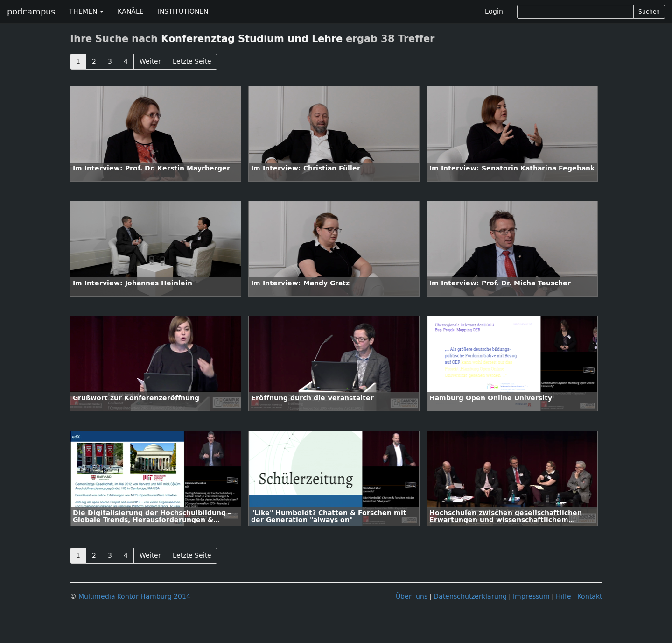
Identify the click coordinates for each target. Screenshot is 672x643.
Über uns (412, 597)
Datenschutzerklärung (470, 597)
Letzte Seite (192, 61)
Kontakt (590, 597)
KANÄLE (131, 11)
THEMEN (86, 11)
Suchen (649, 12)
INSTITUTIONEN (183, 11)
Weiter (150, 61)
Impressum (531, 597)
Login (494, 11)
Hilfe (563, 597)
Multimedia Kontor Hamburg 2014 (134, 597)
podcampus (31, 12)
